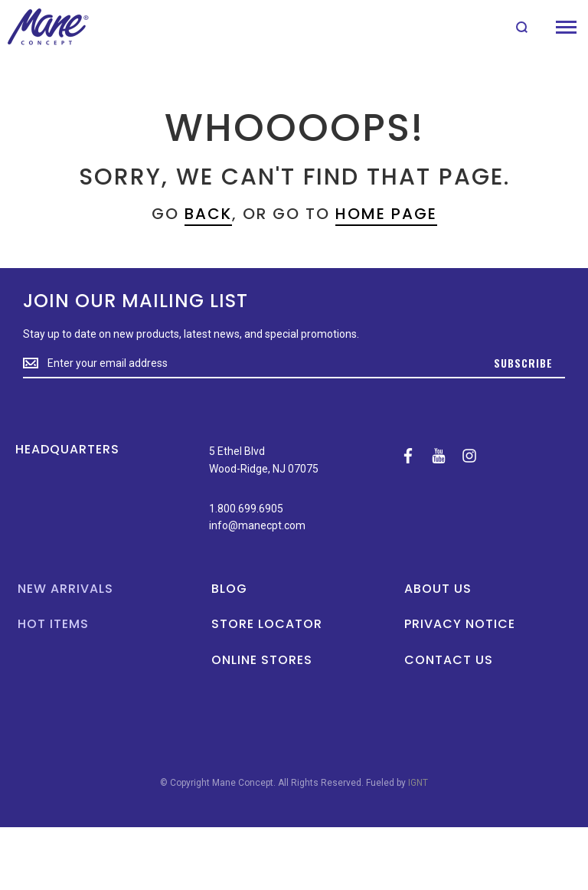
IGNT (418, 783)
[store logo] (48, 27)
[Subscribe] (523, 364)
